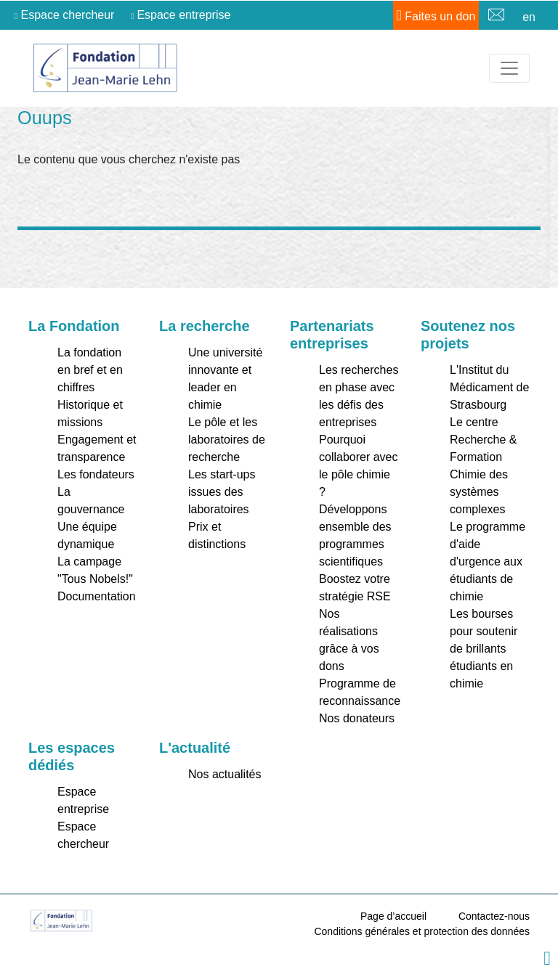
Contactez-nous (494, 916)
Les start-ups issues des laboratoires (222, 492)
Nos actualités (225, 774)
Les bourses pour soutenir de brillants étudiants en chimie (484, 649)
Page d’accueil (393, 916)
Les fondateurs (96, 474)
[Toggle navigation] (509, 68)
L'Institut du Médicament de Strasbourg (489, 387)
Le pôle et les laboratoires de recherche (227, 440)
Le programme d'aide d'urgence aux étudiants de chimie (488, 562)
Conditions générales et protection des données (422, 931)
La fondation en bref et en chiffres (90, 370)
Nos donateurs (357, 718)
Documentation (97, 596)
